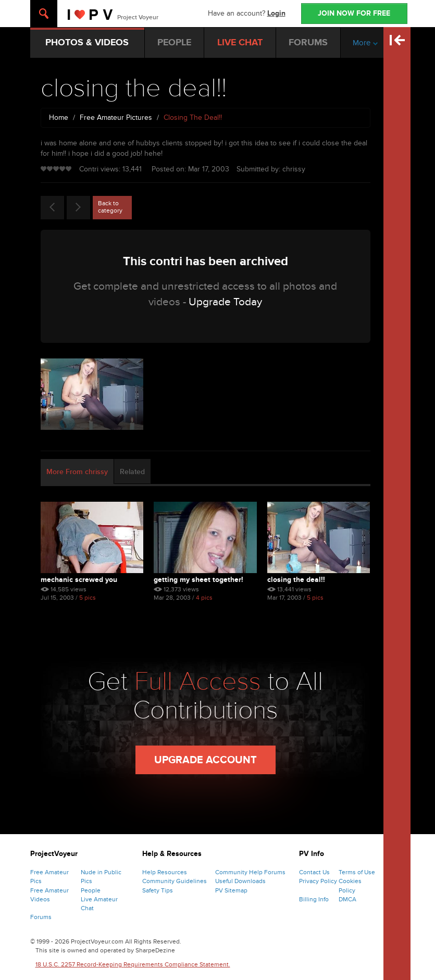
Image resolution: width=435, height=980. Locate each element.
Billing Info (314, 899)
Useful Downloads (240, 881)
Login (276, 13)
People (91, 890)
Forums (41, 917)
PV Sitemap (231, 890)
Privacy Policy (318, 881)
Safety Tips (158, 890)
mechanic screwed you (79, 580)
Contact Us (314, 872)
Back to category (110, 207)
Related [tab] (132, 472)
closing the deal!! (296, 580)
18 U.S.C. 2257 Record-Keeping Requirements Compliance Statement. (133, 964)
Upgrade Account (206, 760)
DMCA (347, 899)
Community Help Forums (250, 872)
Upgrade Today (225, 302)
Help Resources (165, 872)
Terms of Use (357, 872)
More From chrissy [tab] (77, 472)
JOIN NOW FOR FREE (354, 13)
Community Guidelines (175, 881)
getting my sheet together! (198, 580)
